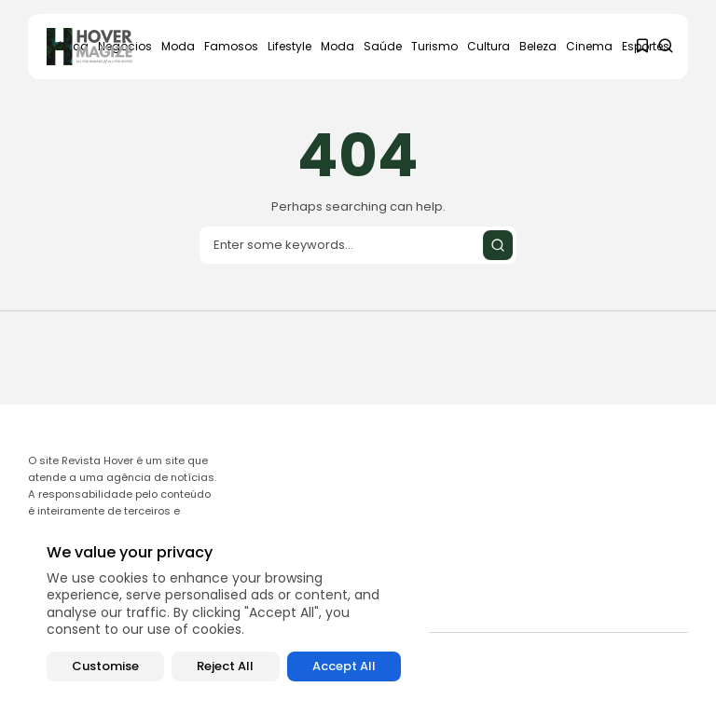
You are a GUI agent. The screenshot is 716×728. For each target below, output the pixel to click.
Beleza (538, 46)
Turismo (434, 46)
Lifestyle (289, 46)
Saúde (383, 46)
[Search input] (358, 245)
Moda (178, 46)
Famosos (231, 46)
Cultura (489, 46)
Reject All (225, 666)
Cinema (589, 46)
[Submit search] (498, 245)
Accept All (344, 666)
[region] (224, 613)
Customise (105, 666)
